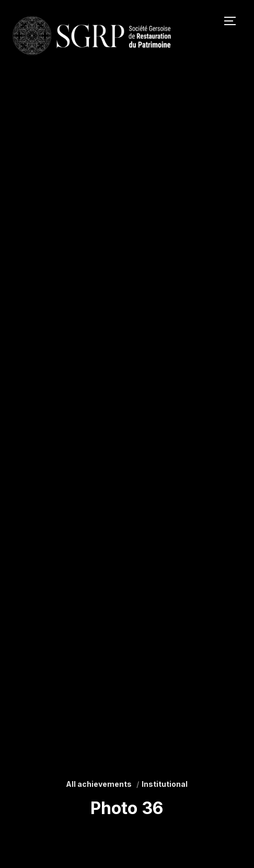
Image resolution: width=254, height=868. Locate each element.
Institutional (165, 784)
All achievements (99, 784)
